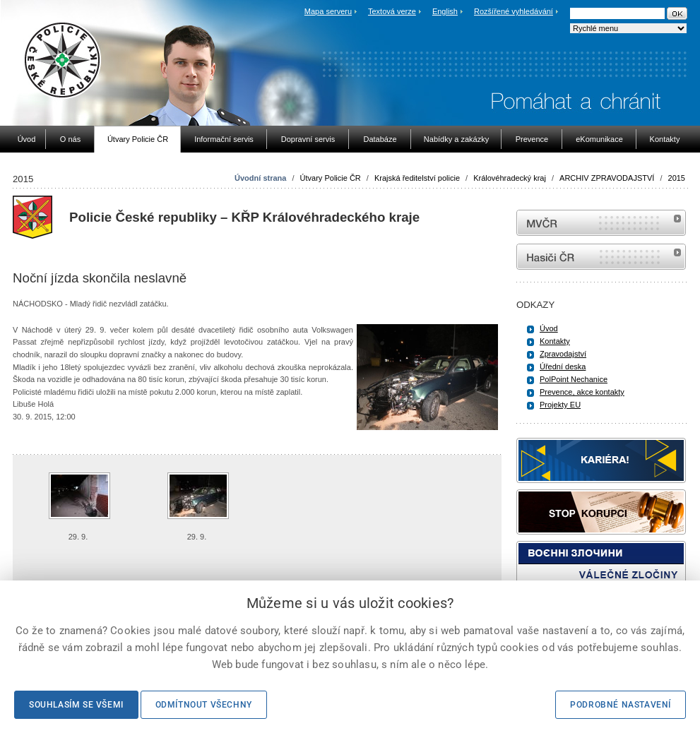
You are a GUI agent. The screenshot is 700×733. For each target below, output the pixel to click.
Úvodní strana (260, 178)
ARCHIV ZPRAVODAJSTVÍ (607, 178)
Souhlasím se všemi (76, 705)
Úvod (549, 328)
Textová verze (392, 11)
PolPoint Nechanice (574, 379)
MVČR (601, 223)
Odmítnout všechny (204, 705)
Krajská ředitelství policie (417, 178)
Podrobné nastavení (621, 705)
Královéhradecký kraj (510, 178)
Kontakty (555, 341)
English (445, 11)
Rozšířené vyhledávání (514, 11)
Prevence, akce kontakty (582, 392)
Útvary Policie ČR (331, 178)
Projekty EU (560, 405)
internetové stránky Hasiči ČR (601, 257)
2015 (677, 178)
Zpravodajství (563, 354)
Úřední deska (563, 366)
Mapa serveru (328, 11)
